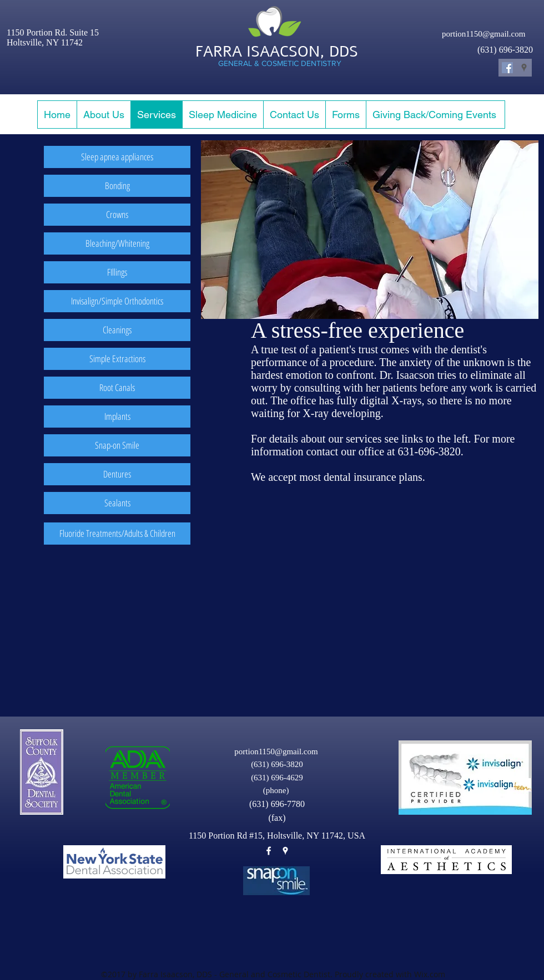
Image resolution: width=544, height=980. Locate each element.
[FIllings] (117, 272)
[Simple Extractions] (117, 359)
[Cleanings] (117, 330)
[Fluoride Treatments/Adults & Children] (117, 534)
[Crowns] (117, 215)
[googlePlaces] (285, 851)
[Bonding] (117, 186)
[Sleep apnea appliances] (117, 157)
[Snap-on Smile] (117, 445)
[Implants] (117, 417)
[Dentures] (117, 474)
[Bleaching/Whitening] (117, 243)
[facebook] (269, 851)
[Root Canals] (117, 388)
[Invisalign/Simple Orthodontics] (117, 301)
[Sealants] (117, 503)
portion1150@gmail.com (483, 34)
